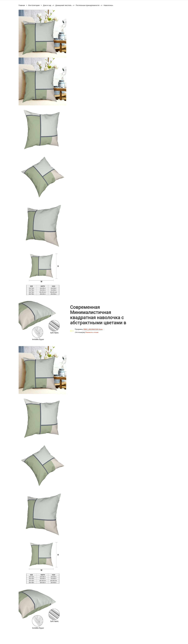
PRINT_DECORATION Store (93, 329)
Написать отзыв (92, 332)
